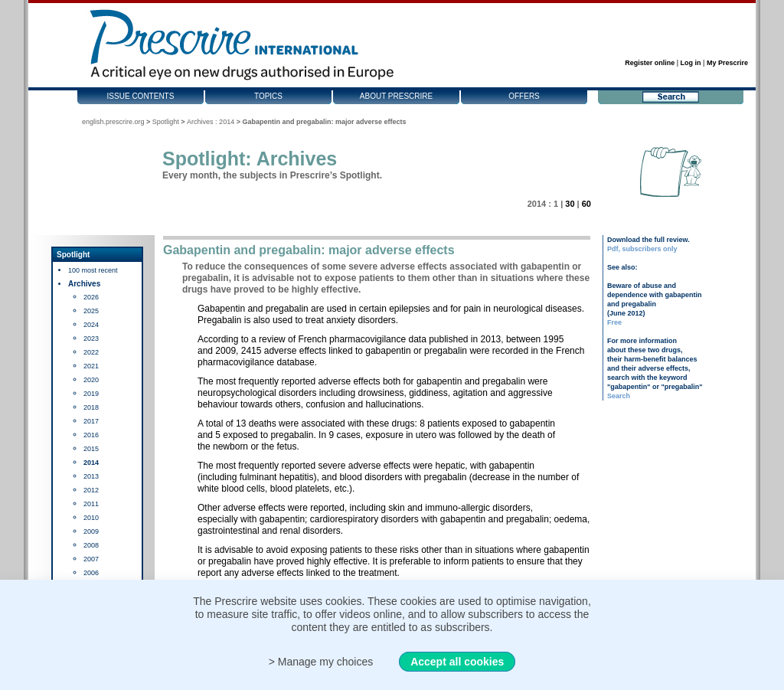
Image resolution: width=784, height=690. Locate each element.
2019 (91, 394)
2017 (91, 421)
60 (586, 204)
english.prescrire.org (113, 122)
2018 (91, 407)
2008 (91, 545)
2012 (91, 490)
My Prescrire (727, 63)
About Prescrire (396, 96)
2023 (91, 338)
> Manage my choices (321, 662)
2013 (91, 476)
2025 (91, 311)
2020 (91, 380)
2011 (91, 504)
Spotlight (166, 122)
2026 (91, 297)
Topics (268, 96)
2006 (91, 573)
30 (570, 204)
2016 (91, 435)
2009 (91, 531)
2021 (91, 366)
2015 (91, 449)
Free (614, 322)
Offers (524, 96)
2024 (91, 325)
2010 (91, 518)
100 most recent (93, 270)
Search (619, 396)
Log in (691, 63)
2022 (91, 352)
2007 (91, 559)
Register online (650, 63)
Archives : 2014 (211, 122)
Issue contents (141, 96)
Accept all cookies (457, 662)
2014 (91, 463)
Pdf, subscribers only (642, 249)
